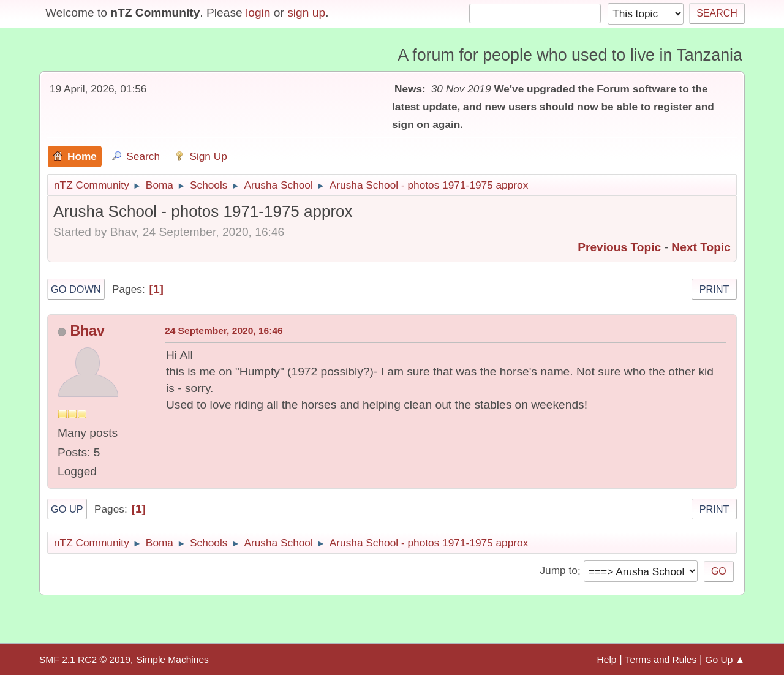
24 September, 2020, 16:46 (224, 330)
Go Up (67, 509)
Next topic (701, 247)
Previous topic (619, 247)
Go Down (76, 289)
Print (714, 289)
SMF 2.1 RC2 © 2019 (85, 659)
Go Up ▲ (725, 659)
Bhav (87, 331)
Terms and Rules (661, 659)
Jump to (558, 571)
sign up (306, 13)
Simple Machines (172, 659)
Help (607, 659)
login (258, 13)
